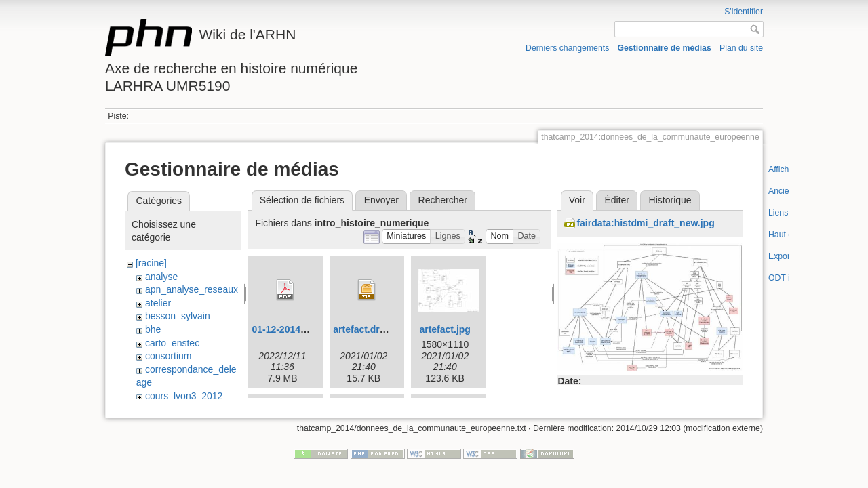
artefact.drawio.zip (375, 329)
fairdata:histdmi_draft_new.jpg (645, 223)
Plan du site (741, 48)
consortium (168, 356)
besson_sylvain (178, 316)
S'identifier (744, 12)
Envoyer (381, 200)
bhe (153, 329)
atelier (158, 303)
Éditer (617, 200)
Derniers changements (567, 48)
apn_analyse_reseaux (192, 289)
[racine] (151, 263)
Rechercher (443, 200)
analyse (161, 277)
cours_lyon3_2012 (184, 396)
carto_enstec (172, 343)
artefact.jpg (445, 329)
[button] (407, 237)
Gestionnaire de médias (665, 48)
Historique (670, 200)
